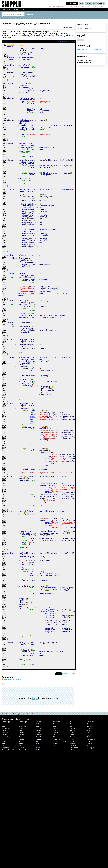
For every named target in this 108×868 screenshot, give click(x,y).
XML (54, 867)
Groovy (4, 847)
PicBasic (22, 856)
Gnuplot (90, 845)
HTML (55, 847)
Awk (20, 841)
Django (89, 843)
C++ (74, 28)
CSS (37, 843)
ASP (71, 839)
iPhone (72, 847)
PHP (3, 856)
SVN (54, 862)
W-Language (91, 865)
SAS (3, 860)
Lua (88, 849)
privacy (88, 3)
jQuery (21, 849)
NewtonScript (6, 854)
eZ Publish (39, 845)
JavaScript (5, 849)
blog (82, 3)
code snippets (72, 3)
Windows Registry (25, 867)
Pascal (72, 854)
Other (55, 854)
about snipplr (99, 3)
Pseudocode (91, 856)
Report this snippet (69, 790)
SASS (21, 860)
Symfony (73, 862)
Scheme (56, 860)
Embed (66, 42)
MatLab (21, 852)
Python (4, 858)
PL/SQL (38, 856)
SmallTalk (73, 860)
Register (16, 9)
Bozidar (80, 29)
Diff (71, 843)
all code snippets (56, 6)
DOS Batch (5, 845)
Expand (61, 42)
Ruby (89, 858)
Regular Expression (59, 858)
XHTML (38, 867)
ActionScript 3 (23, 839)
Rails (37, 858)
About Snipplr (32, 831)
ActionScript (6, 839)
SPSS (21, 862)
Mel (54, 852)
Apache (38, 839)
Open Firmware (41, 854)
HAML (21, 847)
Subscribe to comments (11, 796)
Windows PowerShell (9, 867)
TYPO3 (21, 865)
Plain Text (72, 42)
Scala (38, 860)
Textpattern (5, 865)
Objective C (23, 854)
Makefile (4, 852)
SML (3, 862)
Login (24, 9)
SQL (37, 862)
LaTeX (38, 849)
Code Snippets (7, 831)
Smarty (89, 860)
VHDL (55, 865)
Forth (55, 845)
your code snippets (96, 6)
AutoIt (4, 841)
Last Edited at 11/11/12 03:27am (89, 50)
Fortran (72, 845)
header (80, 40)
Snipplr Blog (19, 831)
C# (71, 841)
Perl (88, 854)
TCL (88, 862)
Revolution (73, 858)
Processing (57, 856)
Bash (38, 841)
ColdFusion (23, 843)
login (35, 815)
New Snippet (6, 9)
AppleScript (57, 839)
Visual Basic (74, 865)
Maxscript (39, 852)
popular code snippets (75, 6)
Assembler (90, 839)
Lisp (71, 849)
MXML (72, 852)
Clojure (4, 843)
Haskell (38, 847)
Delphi (55, 843)
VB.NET (38, 865)
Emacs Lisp (23, 845)
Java (89, 847)
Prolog (72, 856)
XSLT (72, 867)
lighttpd (55, 849)
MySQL (89, 852)
